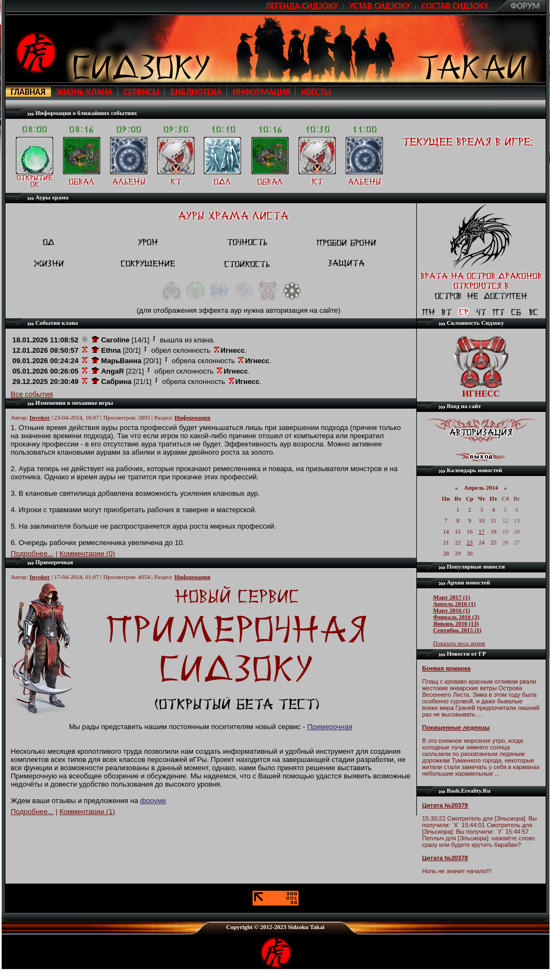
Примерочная (55, 562)
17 (481, 531)
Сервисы (142, 92)
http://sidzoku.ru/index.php (36, 53)
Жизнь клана (85, 92)
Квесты (316, 92)
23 (470, 542)
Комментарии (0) (87, 554)
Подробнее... (32, 554)
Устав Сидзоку (380, 6)
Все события (32, 394)
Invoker (40, 417)
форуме (153, 801)
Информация (262, 92)
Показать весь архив (459, 643)
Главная (28, 92)
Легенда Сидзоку (302, 6)
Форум (525, 6)
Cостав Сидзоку (455, 6)
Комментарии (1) (87, 812)
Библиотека (196, 92)
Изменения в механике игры (75, 403)
